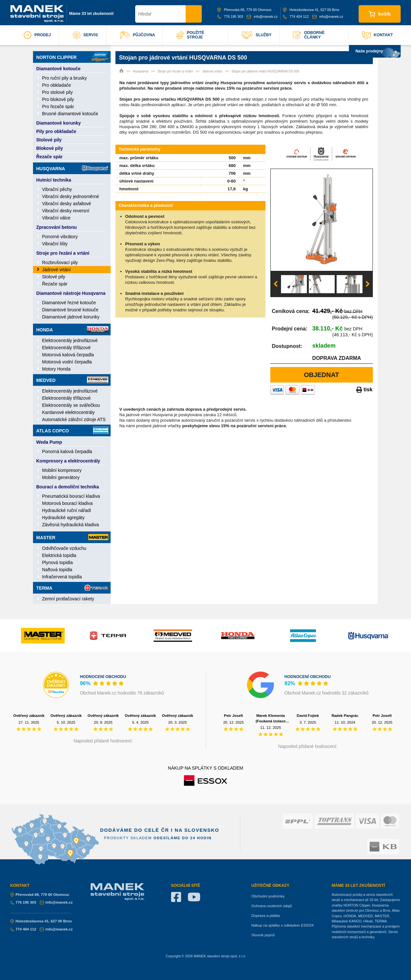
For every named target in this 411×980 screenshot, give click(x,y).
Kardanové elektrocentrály (68, 412)
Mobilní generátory (61, 477)
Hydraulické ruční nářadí (67, 510)
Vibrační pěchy (57, 189)
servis (85, 35)
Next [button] (368, 284)
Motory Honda (56, 369)
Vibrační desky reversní (66, 211)
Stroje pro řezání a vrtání (63, 253)
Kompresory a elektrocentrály (68, 461)
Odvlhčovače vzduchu (64, 548)
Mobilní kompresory (62, 470)
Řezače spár (49, 157)
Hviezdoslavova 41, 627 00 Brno (311, 10)
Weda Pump (49, 442)
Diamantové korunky (59, 123)
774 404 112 (296, 17)
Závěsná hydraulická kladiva (70, 525)
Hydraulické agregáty (63, 518)
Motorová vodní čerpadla (67, 362)
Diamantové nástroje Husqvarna (71, 293)
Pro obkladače (57, 85)
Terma (72, 588)
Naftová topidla (57, 570)
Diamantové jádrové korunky (71, 317)
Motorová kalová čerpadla (68, 355)
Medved (72, 380)
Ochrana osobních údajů (271, 906)
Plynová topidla (57, 562)
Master (72, 537)
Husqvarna (72, 168)
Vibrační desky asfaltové (67, 204)
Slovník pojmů (263, 935)
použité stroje (190, 35)
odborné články (309, 35)
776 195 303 (230, 17)
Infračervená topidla (62, 577)
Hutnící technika (54, 180)
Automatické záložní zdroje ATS (74, 419)
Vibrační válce (56, 218)
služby (256, 35)
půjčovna (138, 35)
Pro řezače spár (58, 106)
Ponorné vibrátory (60, 237)
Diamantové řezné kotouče (69, 303)
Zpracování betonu (56, 227)
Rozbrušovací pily (60, 262)
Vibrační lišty (55, 244)
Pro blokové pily (58, 99)
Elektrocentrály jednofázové (70, 340)
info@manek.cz (262, 17)
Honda (72, 329)
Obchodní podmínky (268, 896)
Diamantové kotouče (58, 69)
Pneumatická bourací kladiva (71, 496)
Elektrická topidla (59, 555)
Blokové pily (49, 148)
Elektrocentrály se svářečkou (71, 405)
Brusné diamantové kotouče (70, 114)
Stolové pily (49, 140)
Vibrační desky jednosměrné (70, 196)
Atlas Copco (72, 430)
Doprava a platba (265, 916)
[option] (322, 220)
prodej (37, 35)
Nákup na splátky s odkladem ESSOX (282, 925)
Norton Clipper (72, 57)
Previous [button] (276, 284)
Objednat (322, 375)
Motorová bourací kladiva (67, 503)
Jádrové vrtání (56, 270)
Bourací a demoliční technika (68, 487)
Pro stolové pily (57, 92)
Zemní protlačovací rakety (68, 599)
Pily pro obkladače (56, 131)
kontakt (377, 35)
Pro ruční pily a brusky (65, 78)
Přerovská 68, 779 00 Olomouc (244, 10)
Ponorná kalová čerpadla (67, 451)
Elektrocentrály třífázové (66, 348)
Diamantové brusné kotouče (70, 310)
